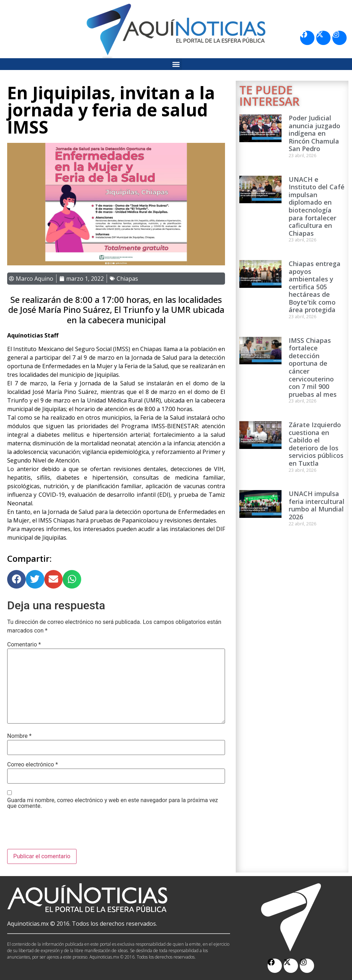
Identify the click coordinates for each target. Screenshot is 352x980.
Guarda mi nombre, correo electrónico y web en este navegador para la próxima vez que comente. (113, 803)
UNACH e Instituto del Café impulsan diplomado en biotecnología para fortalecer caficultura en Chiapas (317, 206)
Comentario (24, 645)
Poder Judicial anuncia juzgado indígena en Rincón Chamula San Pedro (314, 133)
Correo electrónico (33, 765)
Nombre (19, 736)
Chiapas (127, 279)
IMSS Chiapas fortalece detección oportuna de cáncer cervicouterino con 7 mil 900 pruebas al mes (313, 367)
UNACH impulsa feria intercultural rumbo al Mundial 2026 (317, 505)
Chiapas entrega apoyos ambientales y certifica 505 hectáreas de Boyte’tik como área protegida (315, 287)
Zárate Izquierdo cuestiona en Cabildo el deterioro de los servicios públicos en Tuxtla (316, 444)
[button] (176, 64)
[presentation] (62, 831)
